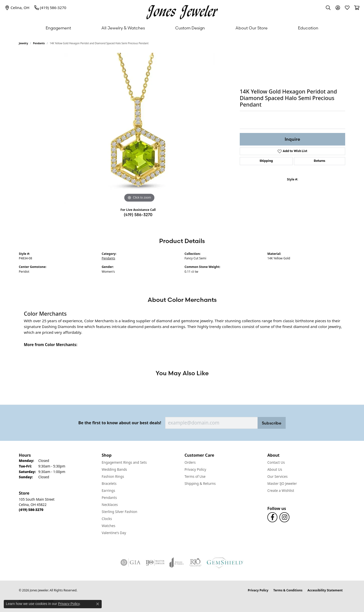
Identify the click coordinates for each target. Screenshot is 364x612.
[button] (328, 8)
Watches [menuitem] (108, 526)
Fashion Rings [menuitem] (113, 476)
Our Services (278, 476)
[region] (139, 128)
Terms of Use (195, 476)
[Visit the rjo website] (195, 562)
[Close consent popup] (98, 604)
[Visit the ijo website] (155, 562)
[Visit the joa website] (177, 562)
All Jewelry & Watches (123, 28)
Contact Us (276, 462)
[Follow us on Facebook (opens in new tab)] (272, 517)
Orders (190, 462)
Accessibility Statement (325, 590)
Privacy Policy (195, 469)
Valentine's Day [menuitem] (114, 533)
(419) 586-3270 (138, 215)
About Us (275, 469)
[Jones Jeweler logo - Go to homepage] (182, 11)
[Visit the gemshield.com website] (225, 562)
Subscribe (272, 423)
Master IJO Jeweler (282, 483)
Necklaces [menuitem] (110, 505)
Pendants (39, 43)
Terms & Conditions (288, 590)
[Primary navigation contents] (182, 28)
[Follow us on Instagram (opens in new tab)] (284, 517)
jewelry (23, 43)
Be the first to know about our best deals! (120, 423)
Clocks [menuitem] (107, 519)
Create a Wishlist (281, 490)
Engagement (58, 28)
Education (308, 28)
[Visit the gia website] (131, 562)
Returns (320, 161)
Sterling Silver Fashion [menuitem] (119, 512)
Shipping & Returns (200, 483)
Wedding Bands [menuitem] (114, 469)
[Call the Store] (31, 510)
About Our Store (252, 28)
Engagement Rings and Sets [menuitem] (124, 462)
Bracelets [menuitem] (109, 483)
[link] (17, 8)
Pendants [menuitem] (109, 498)
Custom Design (190, 28)
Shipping (266, 161)
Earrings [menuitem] (108, 490)
